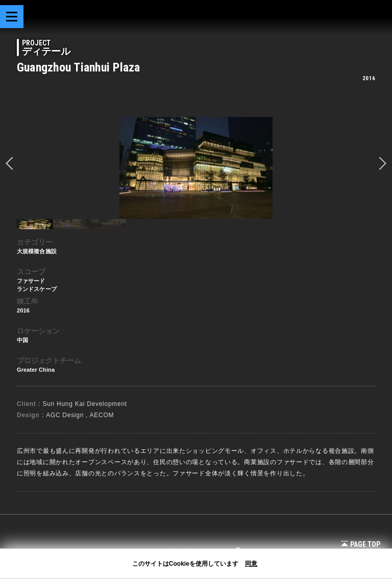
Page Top (361, 544)
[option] (196, 168)
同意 (251, 564)
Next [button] (380, 163)
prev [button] (12, 163)
